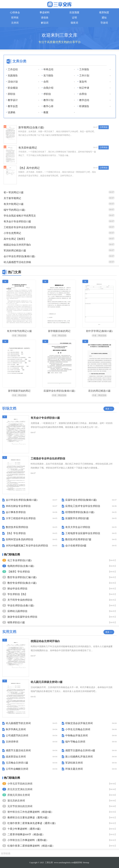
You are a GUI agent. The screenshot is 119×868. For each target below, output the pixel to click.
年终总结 (48, 69)
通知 (104, 18)
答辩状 (15, 18)
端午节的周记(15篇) (14, 210)
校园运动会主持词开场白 (17, 245)
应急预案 (74, 12)
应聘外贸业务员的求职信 (19, 539)
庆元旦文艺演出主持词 (20, 789)
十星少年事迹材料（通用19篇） (25, 829)
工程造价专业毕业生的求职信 (20, 227)
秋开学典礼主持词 (16, 729)
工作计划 (84, 76)
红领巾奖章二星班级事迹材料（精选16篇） (31, 846)
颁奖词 (74, 23)
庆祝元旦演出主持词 (19, 795)
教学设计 (13, 100)
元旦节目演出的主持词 (20, 806)
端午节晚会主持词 (75, 742)
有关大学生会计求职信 (78, 527)
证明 (74, 18)
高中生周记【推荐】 (15, 239)
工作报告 (84, 69)
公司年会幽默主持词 (17, 769)
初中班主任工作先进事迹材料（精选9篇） (30, 812)
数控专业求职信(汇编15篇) (22, 577)
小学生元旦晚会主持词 (78, 729)
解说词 (45, 23)
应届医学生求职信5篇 (77, 518)
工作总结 (13, 69)
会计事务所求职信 (16, 512)
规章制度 (104, 12)
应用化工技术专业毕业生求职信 (83, 506)
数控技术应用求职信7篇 (78, 539)
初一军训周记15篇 (14, 192)
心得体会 (15, 12)
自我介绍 (48, 88)
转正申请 (84, 88)
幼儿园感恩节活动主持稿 (17, 262)
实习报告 (48, 76)
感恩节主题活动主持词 (18, 750)
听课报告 (84, 106)
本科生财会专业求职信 (18, 506)
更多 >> (109, 409)
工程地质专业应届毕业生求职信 (83, 533)
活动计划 (13, 82)
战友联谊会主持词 (16, 757)
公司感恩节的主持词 (17, 736)
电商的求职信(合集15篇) (21, 566)
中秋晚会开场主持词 (76, 736)
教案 (46, 112)
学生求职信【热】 (17, 594)
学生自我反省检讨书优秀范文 (20, 216)
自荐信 (83, 94)
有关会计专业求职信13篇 (17, 221)
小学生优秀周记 (12, 233)
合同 (46, 82)
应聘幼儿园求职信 (17, 611)
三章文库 (49, 863)
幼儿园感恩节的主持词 (18, 723)
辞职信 (12, 94)
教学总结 (84, 100)
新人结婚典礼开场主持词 (79, 757)
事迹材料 (45, 12)
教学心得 (48, 106)
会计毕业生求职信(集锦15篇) (19, 256)
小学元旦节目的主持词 (20, 784)
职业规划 (13, 88)
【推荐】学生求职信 (19, 572)
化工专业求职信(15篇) (19, 560)
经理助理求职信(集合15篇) (80, 512)
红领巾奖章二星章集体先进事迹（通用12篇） (32, 823)
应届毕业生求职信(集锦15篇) (81, 500)
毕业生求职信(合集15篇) (21, 606)
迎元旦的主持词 (16, 801)
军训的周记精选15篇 (15, 251)
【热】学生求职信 (16, 533)
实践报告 (13, 76)
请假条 (45, 18)
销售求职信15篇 (16, 622)
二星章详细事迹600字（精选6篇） (26, 834)
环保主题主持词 (74, 769)
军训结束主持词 (74, 763)
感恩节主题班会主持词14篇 (80, 750)
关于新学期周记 (12, 198)
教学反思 (13, 106)
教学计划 (48, 100)
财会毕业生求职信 (17, 589)
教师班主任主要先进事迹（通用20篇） (29, 818)
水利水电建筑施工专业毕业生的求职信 (27, 546)
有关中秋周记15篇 (14, 204)
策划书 (83, 82)
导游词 (104, 23)
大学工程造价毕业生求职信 (21, 518)
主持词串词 (12, 742)
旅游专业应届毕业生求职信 (22, 617)
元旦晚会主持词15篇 (17, 763)
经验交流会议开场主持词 (79, 723)
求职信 (47, 94)
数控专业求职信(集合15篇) (22, 583)
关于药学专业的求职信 (20, 600)
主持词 (15, 23)
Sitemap (86, 863)
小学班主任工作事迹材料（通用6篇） (28, 840)
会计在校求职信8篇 (76, 546)
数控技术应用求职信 (17, 527)
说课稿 (12, 112)
